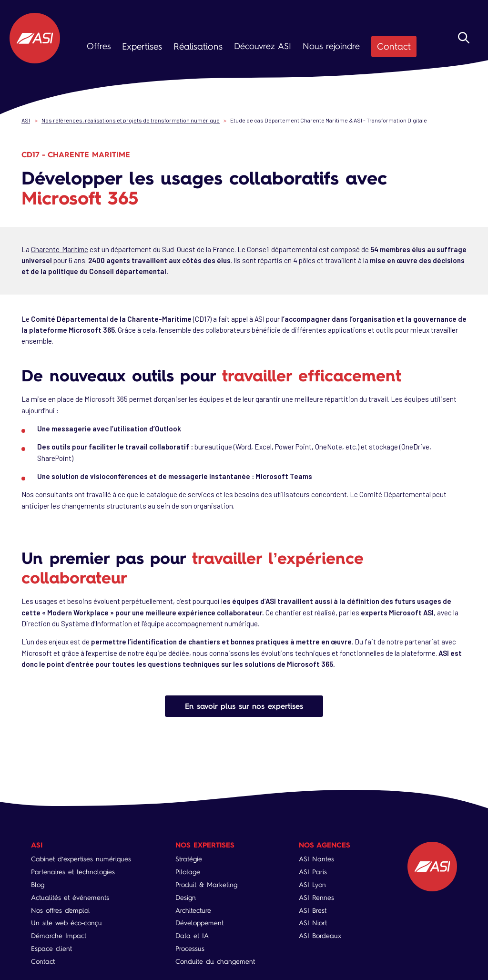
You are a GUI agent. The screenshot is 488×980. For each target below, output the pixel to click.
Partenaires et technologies (73, 872)
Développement (199, 923)
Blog (38, 884)
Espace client (51, 948)
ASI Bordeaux (320, 935)
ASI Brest (313, 910)
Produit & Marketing (206, 884)
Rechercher (475, 49)
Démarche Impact (59, 935)
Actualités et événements (70, 897)
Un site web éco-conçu (66, 923)
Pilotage (188, 872)
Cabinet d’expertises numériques (81, 859)
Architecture (193, 910)
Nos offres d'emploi (60, 910)
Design (186, 897)
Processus (190, 948)
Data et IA (192, 935)
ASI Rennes (317, 897)
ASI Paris (313, 872)
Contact (388, 46)
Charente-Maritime (61, 248)
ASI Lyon (313, 884)
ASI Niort (313, 923)
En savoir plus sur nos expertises (244, 705)
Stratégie (189, 859)
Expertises (141, 46)
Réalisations (195, 46)
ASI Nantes (317, 859)
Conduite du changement (215, 961)
